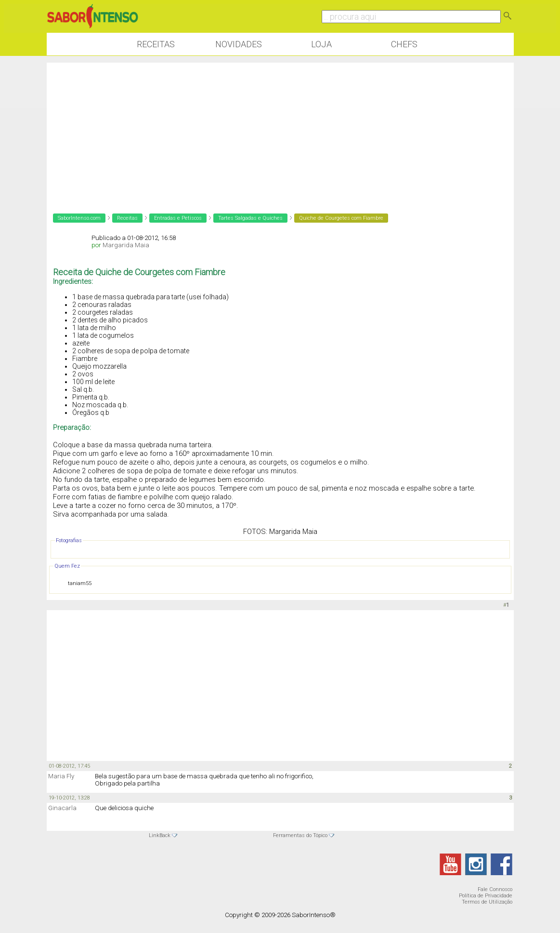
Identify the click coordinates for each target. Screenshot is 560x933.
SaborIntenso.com (79, 218)
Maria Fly (61, 776)
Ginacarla (62, 808)
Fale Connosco (495, 889)
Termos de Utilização (487, 902)
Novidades (239, 44)
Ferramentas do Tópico (300, 835)
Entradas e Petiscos (178, 218)
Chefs (404, 44)
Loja (321, 44)
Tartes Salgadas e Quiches (250, 218)
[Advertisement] (280, 130)
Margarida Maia (126, 245)
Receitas (156, 44)
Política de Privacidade (486, 896)
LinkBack (160, 835)
